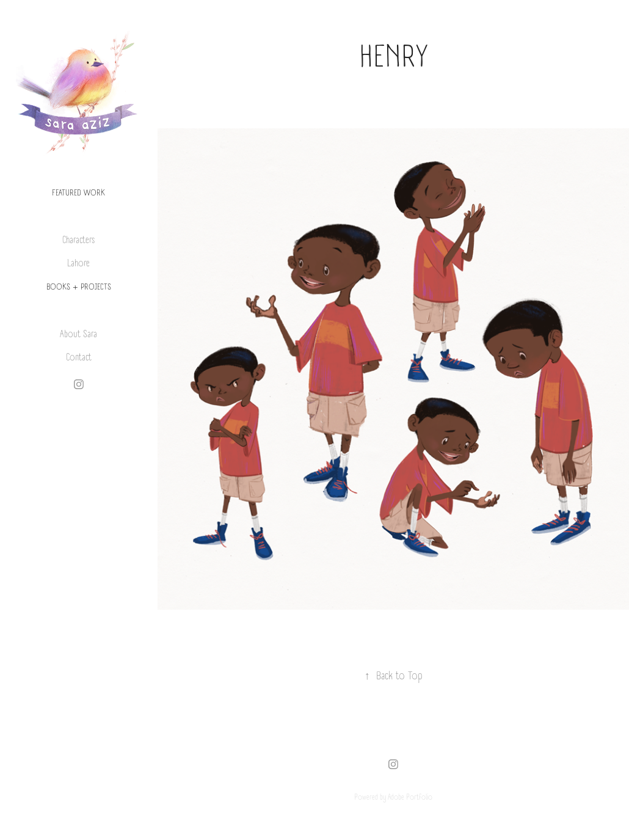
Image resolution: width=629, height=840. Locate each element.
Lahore (78, 264)
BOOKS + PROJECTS (79, 287)
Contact (79, 358)
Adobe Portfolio (410, 797)
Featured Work (78, 193)
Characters (78, 240)
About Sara (78, 334)
